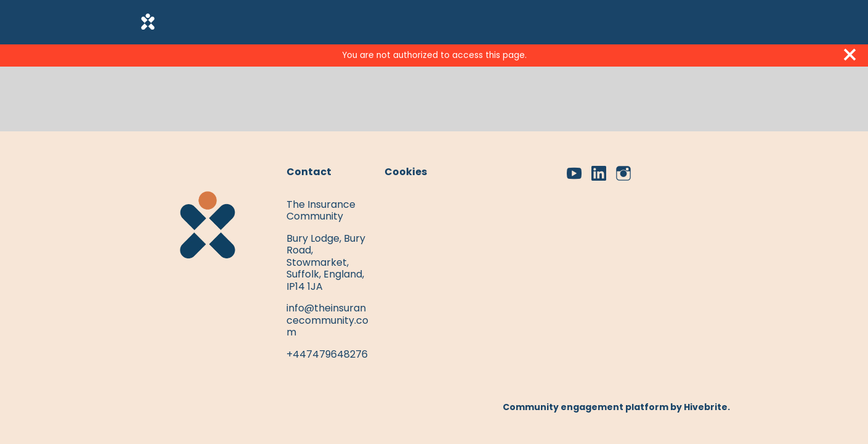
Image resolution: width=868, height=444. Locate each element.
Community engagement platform (586, 407)
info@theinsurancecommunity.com (327, 320)
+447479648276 (327, 354)
